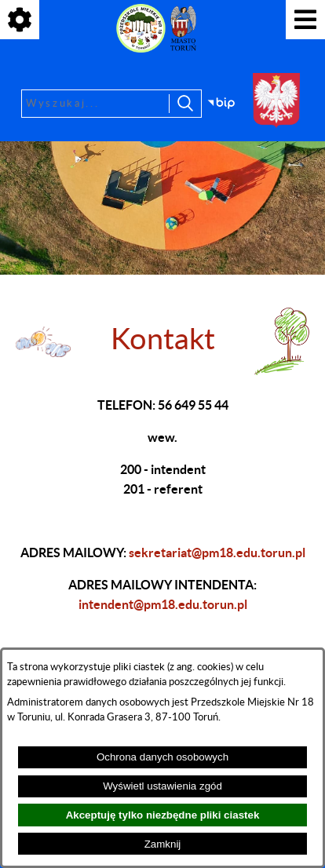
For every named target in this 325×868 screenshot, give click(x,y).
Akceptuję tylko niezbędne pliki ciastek (163, 815)
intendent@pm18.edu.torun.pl (163, 604)
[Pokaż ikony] (20, 20)
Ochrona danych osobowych (162, 757)
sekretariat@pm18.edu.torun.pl (217, 553)
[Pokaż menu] (305, 20)
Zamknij (163, 844)
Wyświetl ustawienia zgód (162, 786)
